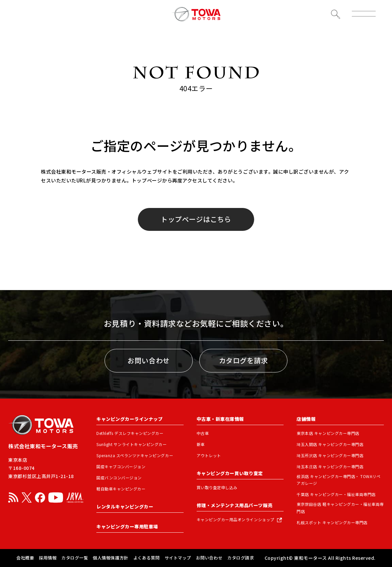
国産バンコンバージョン (119, 478)
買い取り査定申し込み (217, 487)
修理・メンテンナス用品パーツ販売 (235, 505)
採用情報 (48, 558)
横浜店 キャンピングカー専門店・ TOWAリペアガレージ (338, 480)
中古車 (203, 433)
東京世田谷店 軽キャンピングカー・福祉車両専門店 (340, 508)
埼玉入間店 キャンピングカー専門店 (330, 444)
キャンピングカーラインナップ (130, 419)
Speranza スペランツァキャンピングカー (135, 455)
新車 (201, 444)
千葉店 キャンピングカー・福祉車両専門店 (336, 494)
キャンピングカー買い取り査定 (230, 473)
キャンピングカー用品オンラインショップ (236, 520)
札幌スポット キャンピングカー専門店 (332, 522)
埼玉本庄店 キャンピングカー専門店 (330, 466)
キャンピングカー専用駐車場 (127, 526)
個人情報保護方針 (110, 558)
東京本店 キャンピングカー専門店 (328, 433)
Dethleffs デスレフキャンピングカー (130, 433)
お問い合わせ (148, 360)
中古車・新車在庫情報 (220, 419)
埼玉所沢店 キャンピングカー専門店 (330, 455)
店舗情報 (306, 419)
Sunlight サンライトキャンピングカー (132, 444)
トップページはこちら (196, 219)
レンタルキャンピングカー (125, 507)
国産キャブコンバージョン (121, 466)
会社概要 (25, 558)
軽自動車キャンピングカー (121, 489)
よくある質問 (147, 558)
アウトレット (209, 455)
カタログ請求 (241, 558)
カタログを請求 (244, 360)
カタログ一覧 (75, 558)
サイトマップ (178, 558)
